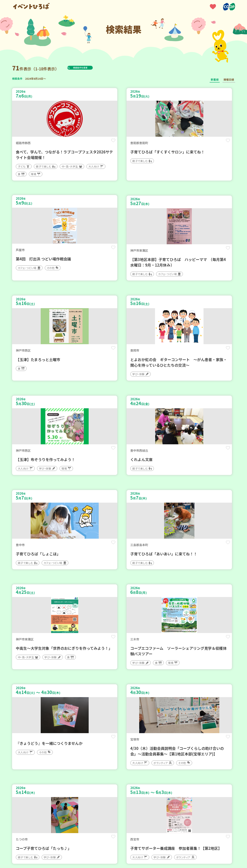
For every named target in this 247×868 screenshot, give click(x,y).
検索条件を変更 (89, 68)
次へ (141, 756)
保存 (74, 143)
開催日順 (229, 80)
